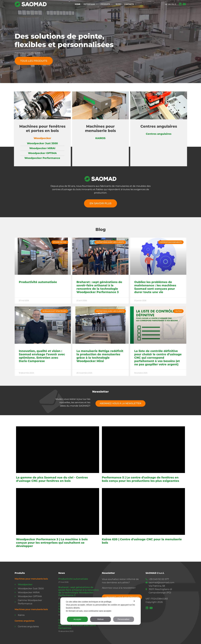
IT (175, 4)
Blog (118, 4)
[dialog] (100, 611)
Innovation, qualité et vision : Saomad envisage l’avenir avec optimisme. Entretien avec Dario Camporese (42, 356)
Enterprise (90, 4)
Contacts (130, 4)
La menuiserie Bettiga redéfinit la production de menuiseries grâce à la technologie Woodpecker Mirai (100, 356)
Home (78, 4)
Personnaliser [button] (124, 619)
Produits (107, 4)
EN (169, 4)
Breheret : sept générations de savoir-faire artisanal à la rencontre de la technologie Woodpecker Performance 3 (99, 287)
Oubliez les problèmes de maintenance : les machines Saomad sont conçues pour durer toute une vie (155, 287)
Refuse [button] (100, 619)
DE (166, 4)
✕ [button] (134, 601)
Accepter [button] (77, 619)
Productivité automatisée (38, 282)
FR (173, 4)
